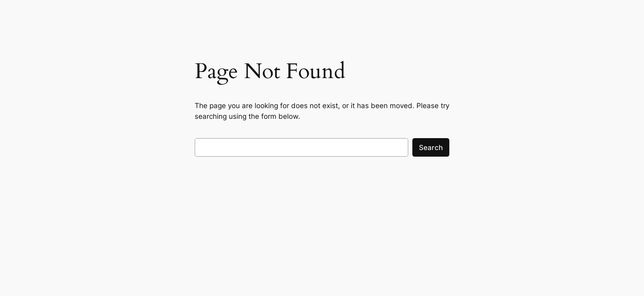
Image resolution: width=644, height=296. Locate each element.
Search (431, 148)
